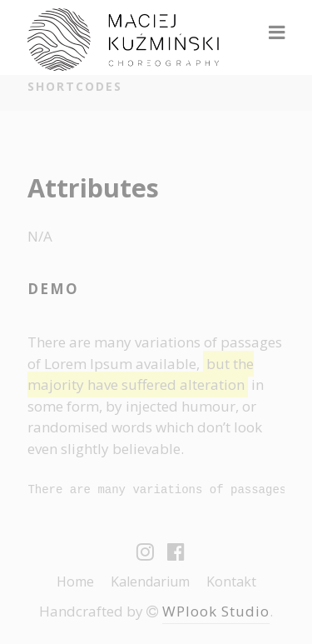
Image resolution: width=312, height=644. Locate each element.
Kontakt (231, 582)
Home (75, 582)
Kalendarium (150, 582)
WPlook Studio (216, 611)
